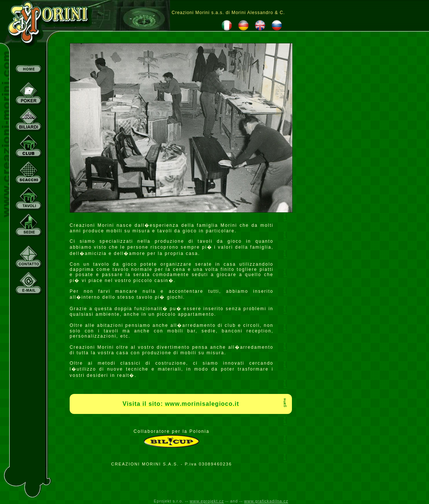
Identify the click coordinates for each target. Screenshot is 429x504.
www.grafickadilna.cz (266, 501)
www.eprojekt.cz (207, 501)
